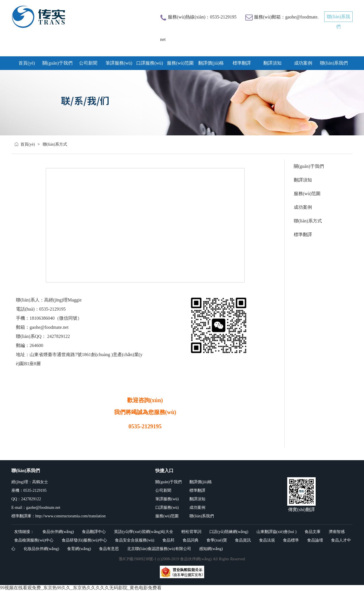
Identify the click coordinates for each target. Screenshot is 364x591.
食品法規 (267, 540)
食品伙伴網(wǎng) (58, 532)
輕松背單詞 (191, 532)
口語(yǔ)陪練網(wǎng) (229, 532)
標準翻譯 (242, 63)
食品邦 (168, 540)
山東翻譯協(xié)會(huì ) (277, 532)
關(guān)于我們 (57, 63)
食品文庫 (313, 532)
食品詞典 (191, 540)
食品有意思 (109, 549)
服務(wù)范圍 (180, 63)
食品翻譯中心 (94, 532)
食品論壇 (315, 540)
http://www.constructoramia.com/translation (70, 516)
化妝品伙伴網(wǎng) (41, 549)
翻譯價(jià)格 (211, 63)
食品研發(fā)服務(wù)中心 (84, 540)
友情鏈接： (24, 532)
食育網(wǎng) (79, 549)
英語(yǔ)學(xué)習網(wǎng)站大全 (144, 532)
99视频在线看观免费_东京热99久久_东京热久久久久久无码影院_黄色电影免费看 (81, 588)
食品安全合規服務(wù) (135, 540)
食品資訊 (243, 540)
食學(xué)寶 (217, 540)
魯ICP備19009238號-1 (137, 559)
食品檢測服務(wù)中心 (34, 540)
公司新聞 (88, 63)
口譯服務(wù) (150, 63)
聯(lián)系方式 (308, 221)
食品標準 (291, 540)
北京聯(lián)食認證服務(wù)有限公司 (159, 549)
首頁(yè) (28, 144)
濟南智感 (337, 532)
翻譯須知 (272, 63)
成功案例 (303, 63)
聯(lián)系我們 (334, 63)
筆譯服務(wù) (119, 63)
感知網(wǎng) (211, 549)
